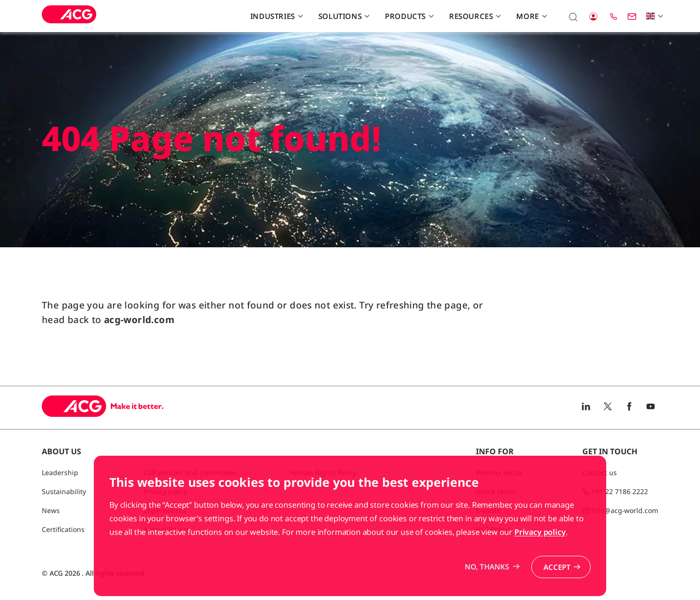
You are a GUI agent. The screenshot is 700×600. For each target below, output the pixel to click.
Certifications (63, 529)
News (51, 510)
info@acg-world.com (625, 510)
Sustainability (64, 491)
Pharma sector (499, 472)
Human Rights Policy (323, 472)
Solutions (343, 16)
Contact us (600, 472)
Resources (474, 16)
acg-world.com (139, 320)
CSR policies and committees (190, 472)
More (530, 16)
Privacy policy (540, 565)
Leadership (60, 472)
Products (408, 16)
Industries (275, 16)
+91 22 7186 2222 (620, 491)
